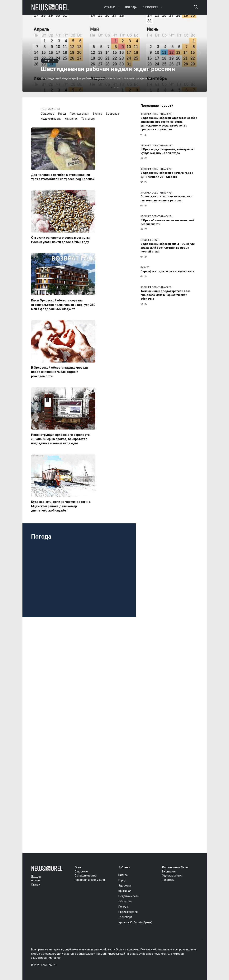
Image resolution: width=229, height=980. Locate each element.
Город (62, 114)
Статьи (110, 7)
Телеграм (168, 880)
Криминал (71, 119)
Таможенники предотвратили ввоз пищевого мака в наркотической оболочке (166, 295)
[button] (112, 88)
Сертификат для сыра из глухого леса (167, 271)
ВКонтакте (169, 872)
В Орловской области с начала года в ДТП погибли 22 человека (167, 175)
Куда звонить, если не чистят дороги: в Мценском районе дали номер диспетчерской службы (61, 506)
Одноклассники (172, 876)
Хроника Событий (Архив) (135, 922)
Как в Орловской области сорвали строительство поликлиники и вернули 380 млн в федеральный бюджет (63, 305)
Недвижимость (51, 119)
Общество (48, 114)
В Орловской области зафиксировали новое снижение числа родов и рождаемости (59, 372)
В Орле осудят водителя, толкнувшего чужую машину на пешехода (168, 151)
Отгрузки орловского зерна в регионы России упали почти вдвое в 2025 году (60, 240)
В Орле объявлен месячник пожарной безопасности (167, 222)
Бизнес (98, 114)
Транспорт (88, 119)
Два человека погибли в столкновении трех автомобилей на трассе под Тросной (63, 177)
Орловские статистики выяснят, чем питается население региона (167, 199)
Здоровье (112, 114)
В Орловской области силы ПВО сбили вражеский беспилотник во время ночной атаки (168, 248)
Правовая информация (90, 880)
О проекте (150, 7)
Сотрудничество (86, 876)
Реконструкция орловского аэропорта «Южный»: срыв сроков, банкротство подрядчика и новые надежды (60, 439)
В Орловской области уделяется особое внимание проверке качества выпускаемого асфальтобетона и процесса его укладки (169, 124)
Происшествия (79, 114)
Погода (131, 7)
